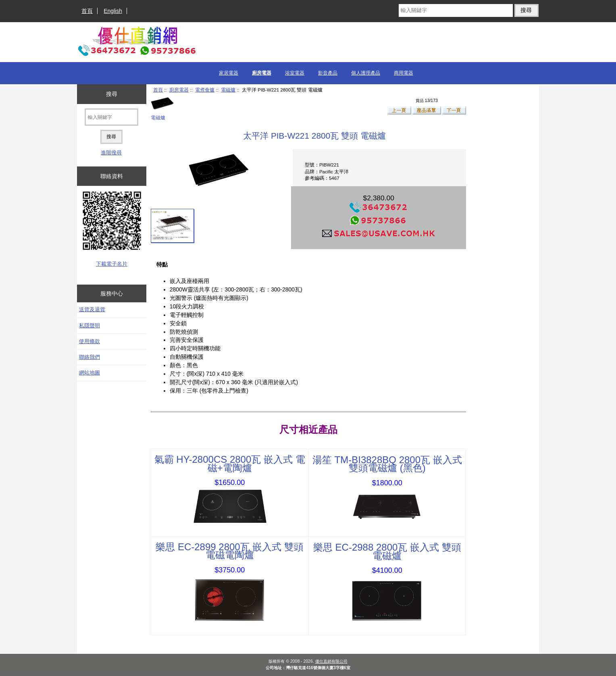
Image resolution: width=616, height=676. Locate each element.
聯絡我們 (89, 357)
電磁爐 (228, 90)
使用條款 (89, 341)
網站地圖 (89, 373)
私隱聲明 (89, 326)
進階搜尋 (111, 153)
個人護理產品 (366, 73)
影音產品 (328, 73)
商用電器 (404, 73)
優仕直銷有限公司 (331, 661)
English (113, 11)
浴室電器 (295, 73)
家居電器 (229, 73)
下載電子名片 (112, 264)
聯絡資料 (112, 176)
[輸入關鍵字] (456, 10)
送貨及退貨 (92, 309)
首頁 (87, 11)
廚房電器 (179, 90)
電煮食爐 (205, 90)
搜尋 (112, 94)
